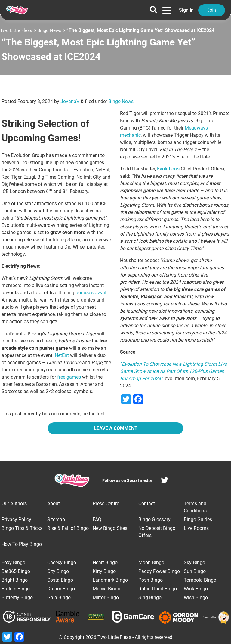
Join (212, 10)
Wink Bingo (196, 589)
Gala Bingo (59, 597)
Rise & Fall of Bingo (68, 528)
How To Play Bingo (22, 544)
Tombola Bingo (200, 580)
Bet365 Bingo (16, 571)
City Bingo (58, 571)
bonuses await (91, 293)
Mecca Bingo (106, 589)
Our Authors (14, 503)
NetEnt (62, 355)
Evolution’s (168, 169)
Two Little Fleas (17, 30)
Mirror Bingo (106, 597)
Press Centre (106, 503)
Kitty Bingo (104, 571)
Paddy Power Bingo (159, 571)
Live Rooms (196, 528)
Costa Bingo (60, 580)
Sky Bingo (194, 563)
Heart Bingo (105, 563)
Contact (147, 503)
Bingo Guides (198, 519)
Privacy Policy (16, 519)
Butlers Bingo (16, 589)
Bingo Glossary (154, 519)
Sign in (186, 10)
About (54, 503)
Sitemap (56, 519)
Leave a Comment (116, 428)
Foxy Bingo (13, 563)
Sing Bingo (150, 597)
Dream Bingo (61, 589)
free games (69, 377)
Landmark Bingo (110, 580)
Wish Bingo (196, 597)
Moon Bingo (151, 563)
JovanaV (70, 101)
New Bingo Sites (110, 528)
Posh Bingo (151, 580)
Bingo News (51, 30)
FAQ (97, 519)
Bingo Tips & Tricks (22, 528)
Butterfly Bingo (17, 597)
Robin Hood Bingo (158, 589)
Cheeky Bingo (62, 563)
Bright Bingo (15, 580)
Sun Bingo (195, 571)
